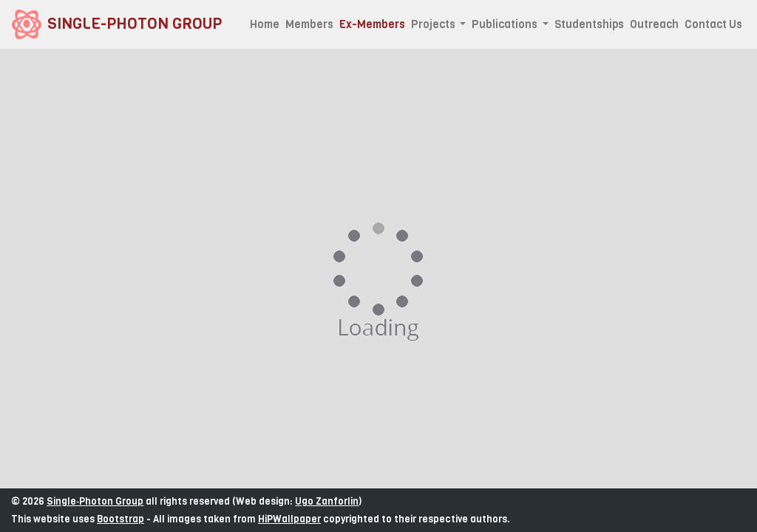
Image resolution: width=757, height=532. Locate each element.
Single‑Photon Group (95, 501)
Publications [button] (506, 24)
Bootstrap (120, 519)
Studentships (589, 24)
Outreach (654, 24)
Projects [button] (434, 24)
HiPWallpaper (289, 519)
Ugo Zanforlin (327, 501)
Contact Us (713, 24)
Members (309, 24)
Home (265, 24)
